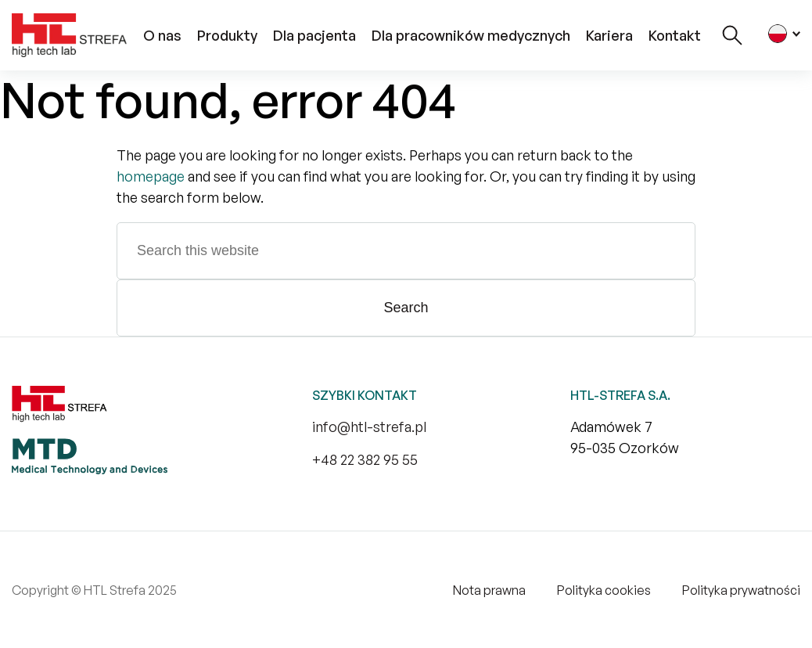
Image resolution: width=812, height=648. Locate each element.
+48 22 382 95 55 (365, 459)
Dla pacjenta (314, 35)
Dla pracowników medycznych (471, 35)
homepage (151, 176)
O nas (162, 35)
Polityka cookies (604, 590)
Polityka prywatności (741, 590)
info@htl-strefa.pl (369, 427)
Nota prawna (489, 590)
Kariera (609, 35)
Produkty (227, 35)
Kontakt (675, 35)
